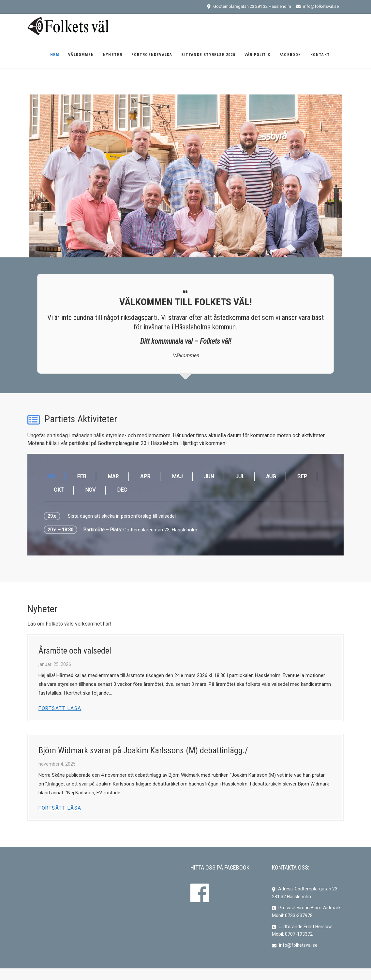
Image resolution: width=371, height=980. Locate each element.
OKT (59, 490)
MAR (113, 476)
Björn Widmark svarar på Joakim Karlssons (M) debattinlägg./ (143, 750)
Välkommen (81, 55)
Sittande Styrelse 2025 (208, 55)
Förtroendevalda (152, 55)
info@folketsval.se (317, 6)
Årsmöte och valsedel (75, 651)
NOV (90, 490)
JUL (240, 476)
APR (145, 476)
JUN (209, 476)
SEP (302, 476)
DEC (122, 490)
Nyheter (113, 55)
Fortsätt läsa (60, 708)
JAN (51, 476)
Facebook (290, 55)
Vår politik (257, 55)
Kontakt (320, 55)
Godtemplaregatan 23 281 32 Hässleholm (249, 6)
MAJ (177, 476)
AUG (271, 476)
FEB (82, 476)
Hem (55, 55)
